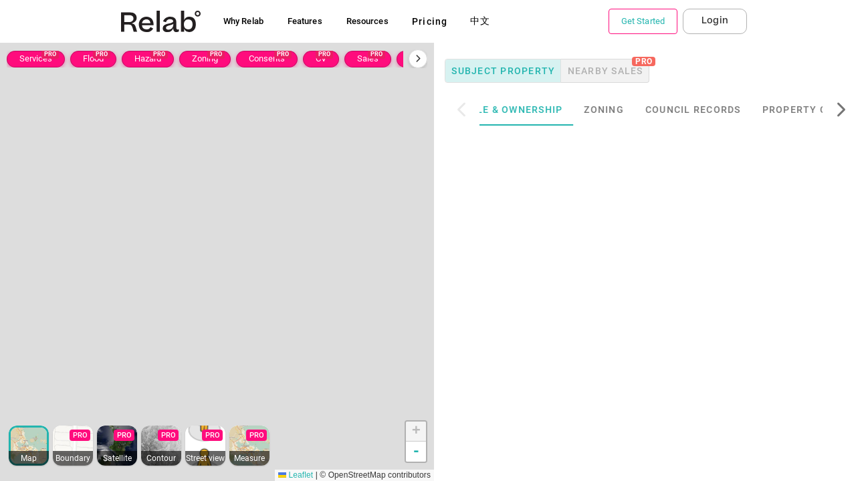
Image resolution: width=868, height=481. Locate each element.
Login (715, 21)
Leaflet (296, 475)
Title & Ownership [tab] (542, 110)
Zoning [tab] (635, 110)
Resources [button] (367, 21)
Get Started (643, 21)
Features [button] (305, 21)
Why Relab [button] (243, 21)
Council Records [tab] (724, 110)
